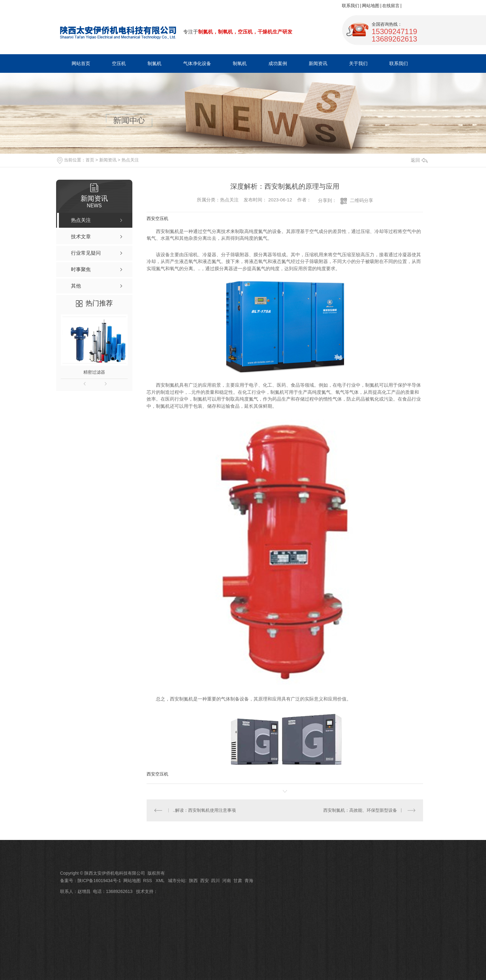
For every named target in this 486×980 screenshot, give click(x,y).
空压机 (119, 63)
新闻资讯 (318, 63)
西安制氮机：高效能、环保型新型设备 (360, 810)
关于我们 (358, 63)
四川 (215, 881)
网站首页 (81, 63)
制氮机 (155, 63)
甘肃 (238, 881)
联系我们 (351, 6)
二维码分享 (362, 200)
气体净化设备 (197, 63)
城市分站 (177, 881)
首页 (90, 160)
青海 (249, 881)
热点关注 (130, 160)
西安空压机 (157, 218)
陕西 (193, 881)
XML (161, 881)
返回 (419, 160)
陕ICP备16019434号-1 (99, 881)
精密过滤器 (94, 372)
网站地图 (371, 6)
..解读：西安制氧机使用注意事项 (205, 810)
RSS (148, 881)
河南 (227, 881)
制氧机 (240, 63)
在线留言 (391, 6)
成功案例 (278, 63)
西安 (205, 881)
